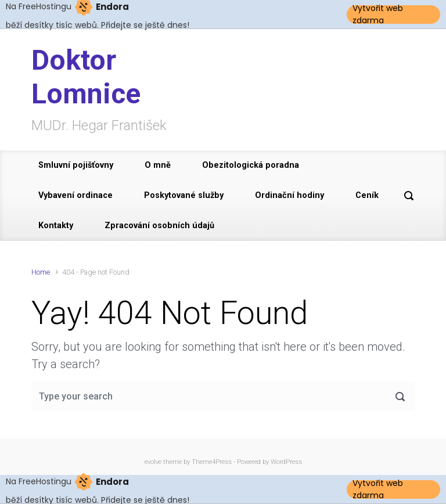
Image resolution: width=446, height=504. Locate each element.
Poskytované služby (184, 195)
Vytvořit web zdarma (378, 15)
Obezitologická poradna (251, 165)
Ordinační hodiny (289, 195)
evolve (153, 462)
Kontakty (56, 226)
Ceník (367, 195)
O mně (158, 165)
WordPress (286, 462)
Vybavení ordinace (75, 195)
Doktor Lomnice (86, 77)
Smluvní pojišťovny (76, 165)
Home (41, 272)
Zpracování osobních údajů (159, 226)
